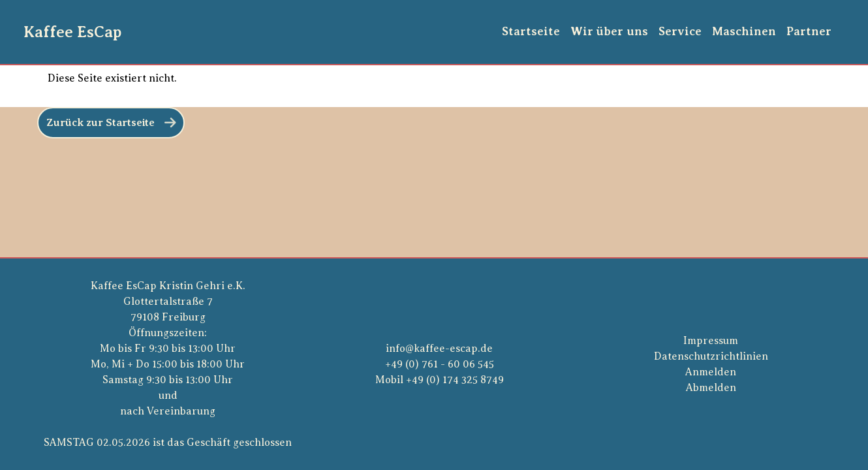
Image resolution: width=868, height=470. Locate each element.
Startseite (531, 31)
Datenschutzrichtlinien (711, 356)
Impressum (711, 341)
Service (680, 31)
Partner (809, 31)
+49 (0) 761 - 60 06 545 (440, 364)
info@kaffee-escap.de (439, 349)
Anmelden (711, 372)
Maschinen (744, 31)
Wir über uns (609, 31)
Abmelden (711, 388)
